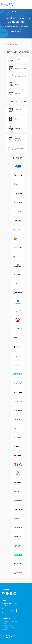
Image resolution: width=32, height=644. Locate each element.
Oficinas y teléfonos (7, 605)
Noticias (4, 623)
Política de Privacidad (8, 627)
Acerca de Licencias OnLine (10, 621)
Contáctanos (9, 610)
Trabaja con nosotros (8, 625)
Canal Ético (5, 629)
